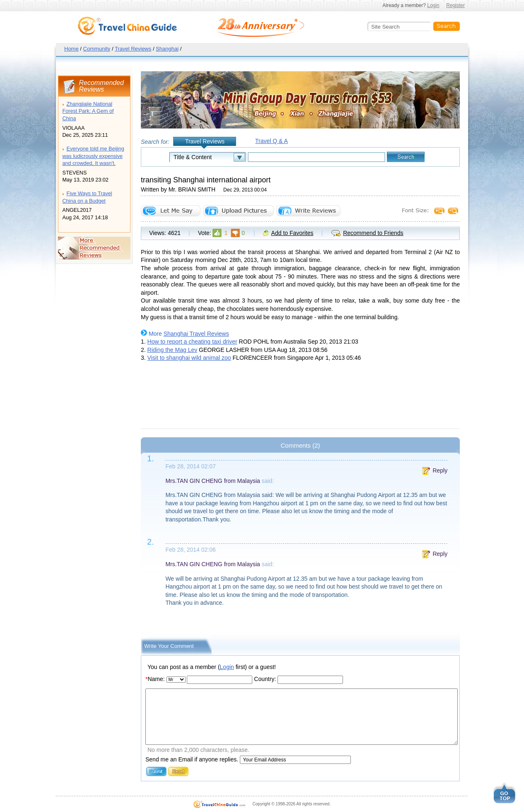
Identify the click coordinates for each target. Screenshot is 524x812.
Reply (440, 470)
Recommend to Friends (373, 233)
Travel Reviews (133, 49)
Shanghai (167, 49)
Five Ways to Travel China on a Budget (87, 197)
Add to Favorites (292, 233)
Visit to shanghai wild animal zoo (189, 358)
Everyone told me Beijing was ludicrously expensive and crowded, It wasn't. (93, 156)
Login (433, 5)
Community (97, 49)
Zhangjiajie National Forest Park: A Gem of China (88, 111)
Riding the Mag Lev (173, 350)
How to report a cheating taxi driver (192, 342)
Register (455, 5)
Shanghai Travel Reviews (196, 334)
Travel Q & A (272, 141)
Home (71, 49)
